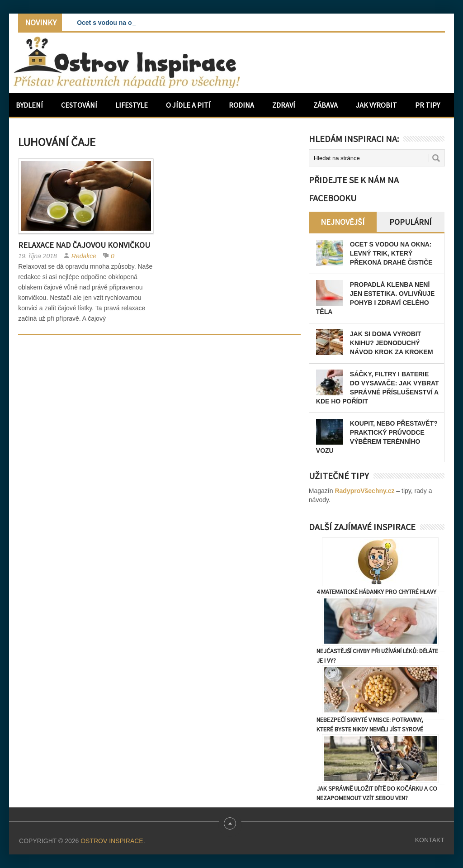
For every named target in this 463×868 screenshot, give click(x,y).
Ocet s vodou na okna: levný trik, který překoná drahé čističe (391, 253)
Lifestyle (132, 105)
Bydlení (29, 105)
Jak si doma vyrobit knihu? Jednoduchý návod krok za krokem (392, 343)
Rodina (241, 105)
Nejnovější (343, 222)
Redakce (84, 256)
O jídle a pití (188, 105)
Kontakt (430, 840)
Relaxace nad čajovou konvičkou (84, 245)
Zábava (326, 105)
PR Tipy (428, 105)
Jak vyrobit (376, 105)
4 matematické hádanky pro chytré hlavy (376, 592)
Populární (410, 222)
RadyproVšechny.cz (364, 491)
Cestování (79, 105)
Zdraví (284, 105)
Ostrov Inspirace (112, 841)
